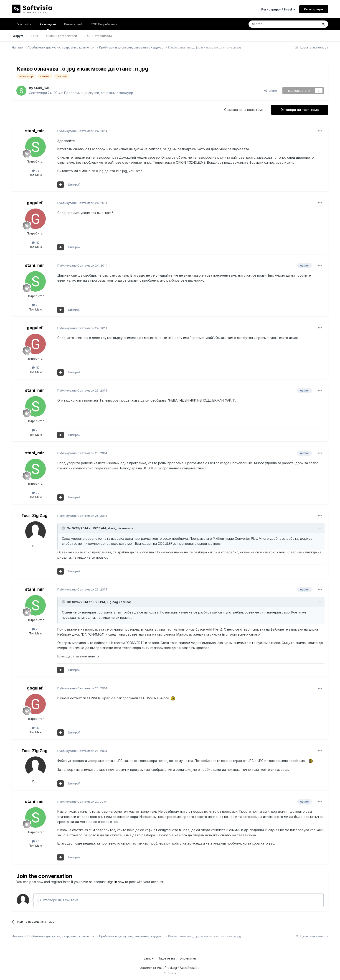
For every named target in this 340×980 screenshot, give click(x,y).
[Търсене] (271, 24)
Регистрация (314, 9)
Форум (18, 36)
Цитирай (74, 184)
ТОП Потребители (98, 36)
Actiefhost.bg (167, 968)
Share (271, 91)
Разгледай (48, 26)
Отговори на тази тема (300, 110)
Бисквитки (188, 958)
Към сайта (24, 24)
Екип (35, 36)
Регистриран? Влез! (278, 9)
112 (36, 242)
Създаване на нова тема (244, 110)
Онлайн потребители (62, 36)
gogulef (35, 203)
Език (149, 958)
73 (36, 171)
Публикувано (82, 131)
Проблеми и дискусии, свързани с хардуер (99, 93)
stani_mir (41, 88)
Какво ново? (73, 24)
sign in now (116, 882)
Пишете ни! (167, 958)
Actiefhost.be (190, 968)
